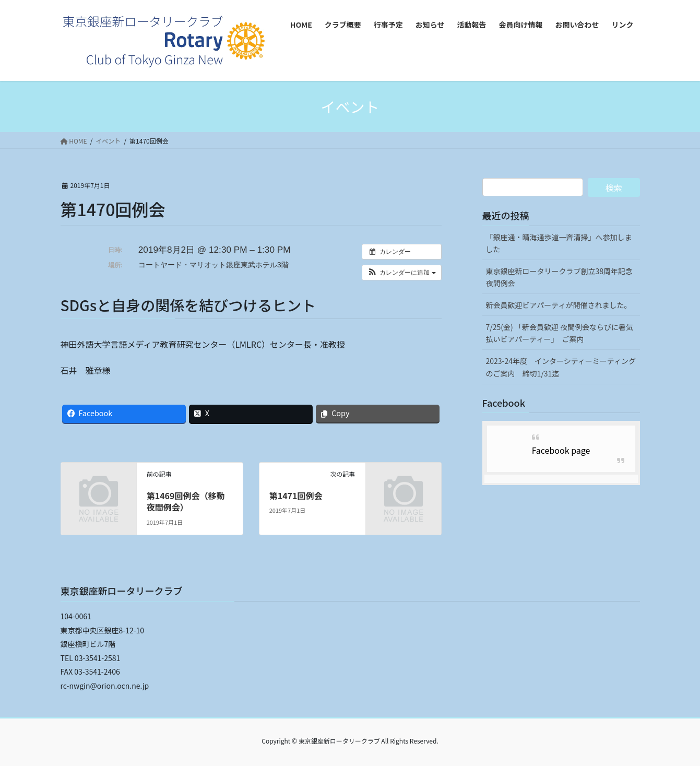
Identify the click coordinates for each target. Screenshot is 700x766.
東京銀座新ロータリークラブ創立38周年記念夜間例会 (560, 277)
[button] (402, 273)
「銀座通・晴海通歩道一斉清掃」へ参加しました (559, 243)
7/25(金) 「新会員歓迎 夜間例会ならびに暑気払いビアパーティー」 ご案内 (560, 333)
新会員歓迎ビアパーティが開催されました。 (559, 305)
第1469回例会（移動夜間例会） (186, 501)
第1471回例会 (296, 496)
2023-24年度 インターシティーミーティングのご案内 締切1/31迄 (561, 367)
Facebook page (561, 450)
